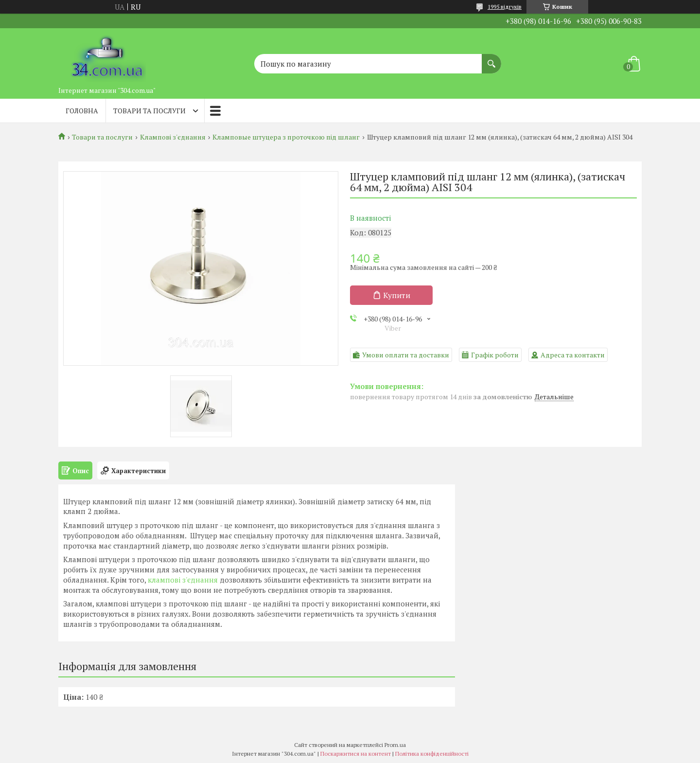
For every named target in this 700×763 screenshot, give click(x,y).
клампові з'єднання (183, 580)
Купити (397, 295)
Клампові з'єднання (173, 137)
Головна (82, 111)
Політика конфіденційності (432, 754)
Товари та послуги (149, 111)
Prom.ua (395, 745)
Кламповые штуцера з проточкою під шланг (286, 137)
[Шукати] (491, 59)
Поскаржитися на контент (356, 754)
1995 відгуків (505, 7)
